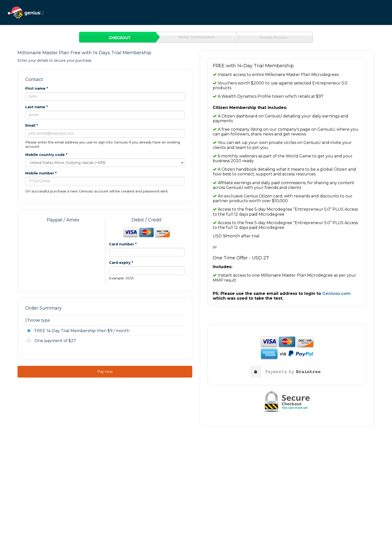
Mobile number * (41, 173)
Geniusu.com (336, 293)
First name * (37, 88)
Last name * (36, 107)
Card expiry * (121, 263)
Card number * (123, 244)
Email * (31, 125)
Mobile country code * (46, 155)
